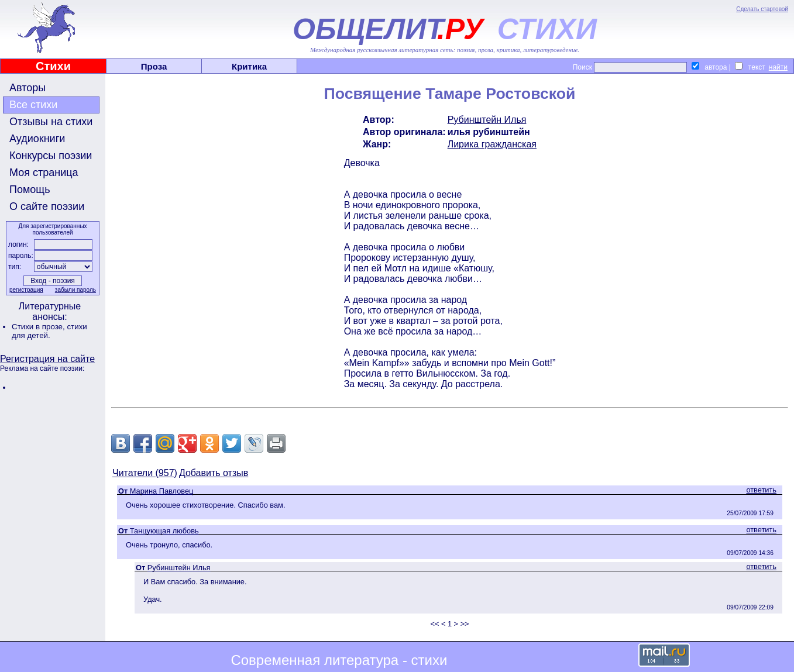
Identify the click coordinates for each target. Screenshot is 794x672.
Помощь (30, 189)
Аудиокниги (37, 139)
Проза (154, 66)
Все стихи (33, 105)
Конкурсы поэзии (51, 156)
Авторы (28, 88)
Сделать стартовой (762, 9)
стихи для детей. (49, 331)
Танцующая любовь (164, 531)
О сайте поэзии (47, 206)
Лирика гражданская (492, 144)
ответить (761, 490)
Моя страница (44, 173)
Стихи (53, 66)
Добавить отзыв (214, 473)
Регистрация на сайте (47, 359)
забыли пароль (75, 290)
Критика (249, 66)
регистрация (26, 290)
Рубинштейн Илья (487, 120)
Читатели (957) (145, 473)
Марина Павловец (162, 491)
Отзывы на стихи (51, 122)
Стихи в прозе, (39, 327)
